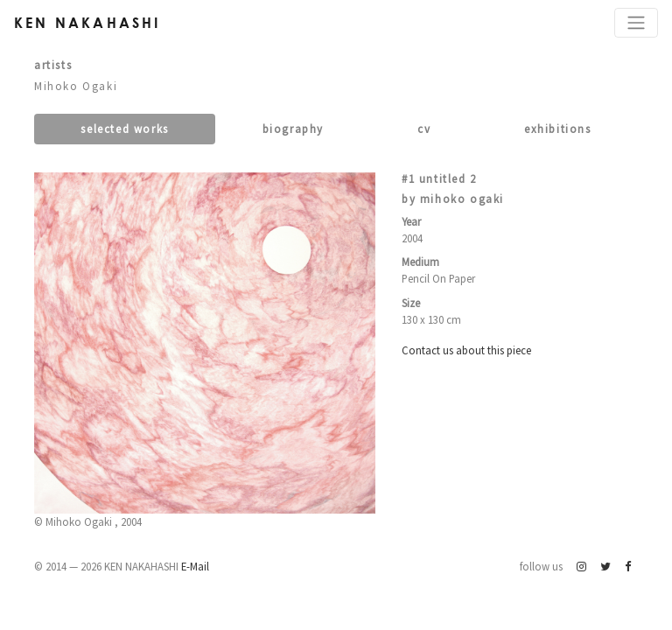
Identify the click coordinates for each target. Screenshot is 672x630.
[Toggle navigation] (636, 23)
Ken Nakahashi (87, 22)
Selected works (124, 129)
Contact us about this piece (466, 350)
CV (424, 129)
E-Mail (195, 566)
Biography (293, 129)
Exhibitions (558, 129)
